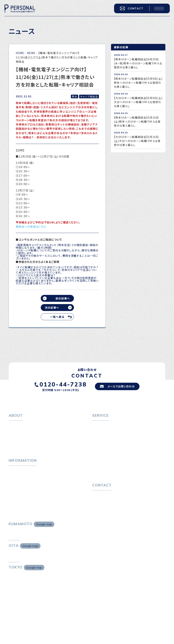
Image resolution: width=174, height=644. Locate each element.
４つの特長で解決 (106, 466)
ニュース (14, 486)
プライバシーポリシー (106, 508)
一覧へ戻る (57, 317)
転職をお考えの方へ (105, 425)
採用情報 (17, 445)
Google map (44, 532)
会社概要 (17, 438)
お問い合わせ (101, 501)
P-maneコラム (18, 480)
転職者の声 (102, 445)
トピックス (15, 473)
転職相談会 (102, 438)
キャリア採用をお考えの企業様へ (113, 453)
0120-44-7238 (61, 384)
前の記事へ (63, 298)
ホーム (13, 425)
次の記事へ (52, 308)
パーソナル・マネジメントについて (29, 432)
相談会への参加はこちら (31, 226)
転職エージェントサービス (111, 432)
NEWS (31, 53)
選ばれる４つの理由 (107, 459)
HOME (20, 53)
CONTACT (130, 10)
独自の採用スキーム (107, 472)
